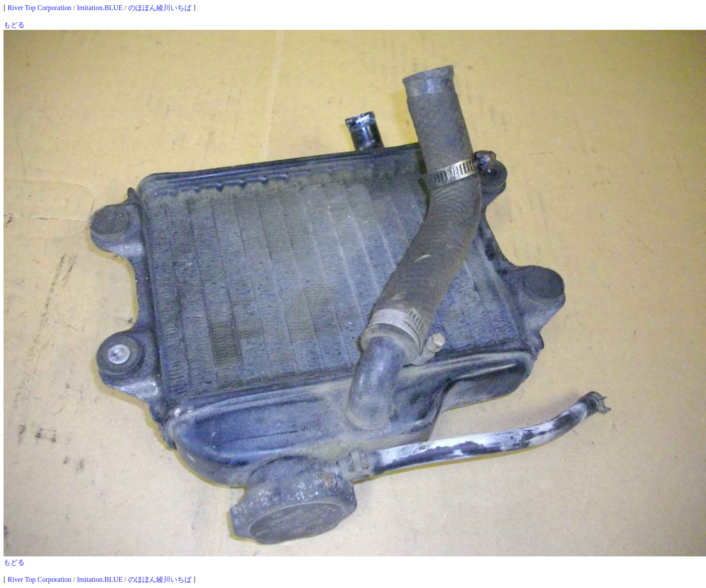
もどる (14, 25)
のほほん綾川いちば (160, 8)
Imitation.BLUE (100, 8)
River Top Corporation (39, 8)
